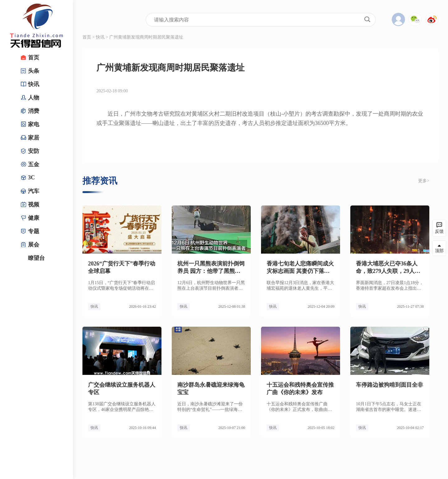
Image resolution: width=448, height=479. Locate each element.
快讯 (100, 37)
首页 (87, 37)
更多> (424, 181)
